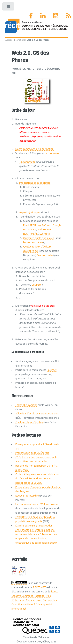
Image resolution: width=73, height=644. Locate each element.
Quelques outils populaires (39, 238)
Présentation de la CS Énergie (32, 453)
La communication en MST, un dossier (37, 504)
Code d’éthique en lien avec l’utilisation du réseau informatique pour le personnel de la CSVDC (37, 479)
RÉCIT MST (40, 587)
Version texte (45, 255)
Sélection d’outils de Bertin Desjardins (37, 414)
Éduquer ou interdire (27, 496)
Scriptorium (44, 229)
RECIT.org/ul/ (31, 234)
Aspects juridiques (30, 212)
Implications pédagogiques (35, 183)
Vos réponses (27, 162)
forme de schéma (33, 242)
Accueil (9, 40)
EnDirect (47, 225)
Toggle (8, 7)
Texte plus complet (26, 405)
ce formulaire (52, 153)
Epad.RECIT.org (32, 225)
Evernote (45, 234)
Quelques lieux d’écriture (30, 422)
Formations (20, 40)
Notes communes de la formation (34, 149)
